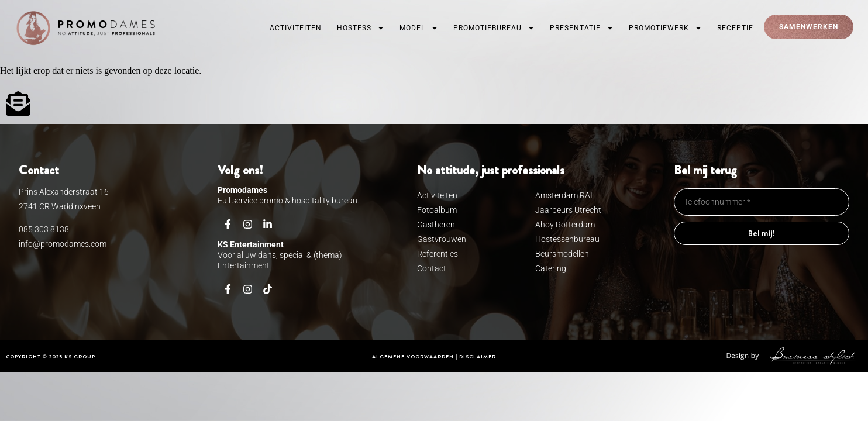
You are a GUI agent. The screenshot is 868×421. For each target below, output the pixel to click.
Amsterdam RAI (564, 195)
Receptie (735, 28)
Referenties (438, 254)
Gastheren (436, 225)
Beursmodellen (562, 254)
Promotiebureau (494, 28)
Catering (551, 268)
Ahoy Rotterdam (565, 225)
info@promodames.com (63, 244)
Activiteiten (296, 28)
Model (419, 28)
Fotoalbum (437, 210)
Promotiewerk (665, 28)
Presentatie (582, 28)
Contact (432, 268)
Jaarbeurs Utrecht (568, 210)
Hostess (361, 28)
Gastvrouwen (442, 239)
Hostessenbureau (567, 239)
